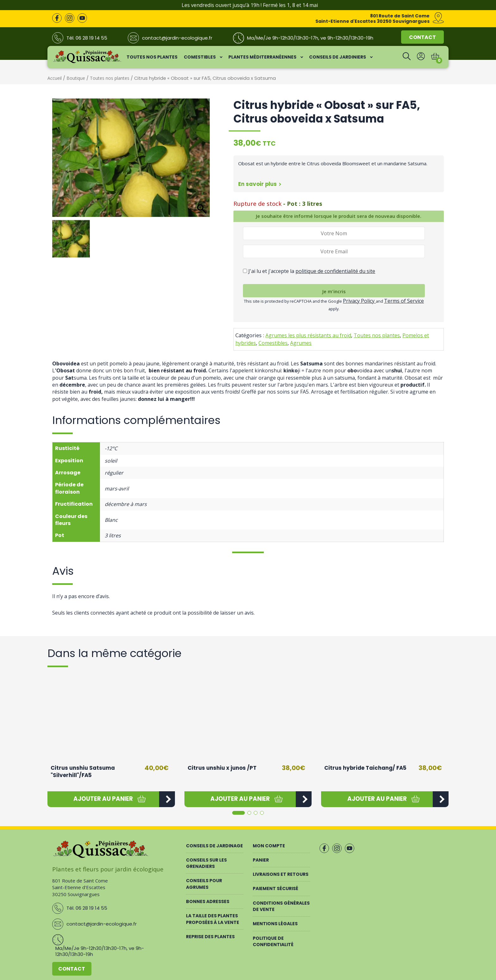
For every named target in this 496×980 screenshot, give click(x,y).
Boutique (76, 78)
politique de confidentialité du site (335, 271)
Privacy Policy (359, 301)
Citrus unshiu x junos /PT (222, 768)
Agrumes (301, 343)
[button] (103, 799)
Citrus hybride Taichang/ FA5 (365, 768)
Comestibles (273, 343)
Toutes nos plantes (110, 78)
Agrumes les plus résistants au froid (308, 335)
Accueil (55, 78)
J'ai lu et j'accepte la (309, 271)
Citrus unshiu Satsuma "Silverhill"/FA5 (83, 772)
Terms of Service (404, 301)
